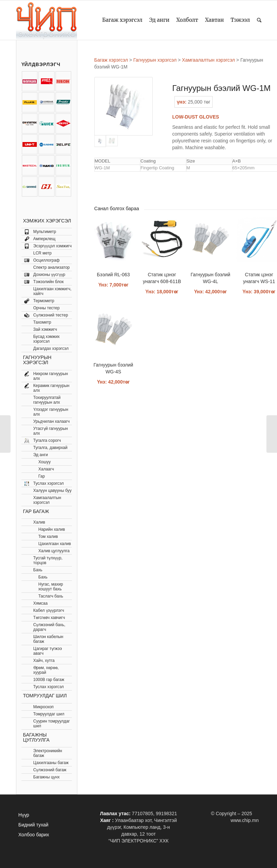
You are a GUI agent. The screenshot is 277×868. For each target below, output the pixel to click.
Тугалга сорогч (47, 440)
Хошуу (45, 462)
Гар (42, 476)
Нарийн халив (52, 529)
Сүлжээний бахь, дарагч (49, 627)
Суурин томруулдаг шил (52, 724)
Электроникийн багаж (48, 753)
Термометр (44, 301)
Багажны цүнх (47, 777)
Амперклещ (44, 239)
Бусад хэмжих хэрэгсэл (47, 339)
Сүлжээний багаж (50, 770)
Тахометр (42, 322)
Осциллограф (47, 260)
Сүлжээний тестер (51, 315)
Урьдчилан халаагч (52, 421)
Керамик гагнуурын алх (51, 388)
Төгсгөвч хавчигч (49, 618)
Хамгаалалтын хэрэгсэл (47, 500)
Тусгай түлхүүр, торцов (48, 560)
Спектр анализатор (52, 267)
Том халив (48, 537)
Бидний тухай (33, 825)
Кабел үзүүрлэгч (49, 610)
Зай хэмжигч (45, 329)
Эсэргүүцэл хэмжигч (53, 246)
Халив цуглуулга (54, 551)
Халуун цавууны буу (53, 491)
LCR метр (43, 253)
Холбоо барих (34, 835)
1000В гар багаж (49, 680)
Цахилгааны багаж (51, 763)
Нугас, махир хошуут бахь (51, 587)
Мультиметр (45, 232)
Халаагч (46, 469)
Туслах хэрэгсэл (49, 483)
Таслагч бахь (51, 596)
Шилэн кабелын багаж (48, 639)
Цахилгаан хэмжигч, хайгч (52, 291)
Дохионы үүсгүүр (49, 275)
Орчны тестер (47, 308)
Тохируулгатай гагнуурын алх (47, 400)
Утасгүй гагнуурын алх (51, 431)
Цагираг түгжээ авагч (48, 651)
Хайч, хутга (44, 661)
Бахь (38, 570)
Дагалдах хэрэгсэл (51, 348)
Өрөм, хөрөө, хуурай (46, 670)
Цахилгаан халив (55, 544)
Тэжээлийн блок (49, 282)
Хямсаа (41, 603)
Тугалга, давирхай (50, 448)
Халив (39, 522)
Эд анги (41, 455)
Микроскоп (44, 707)
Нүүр (24, 815)
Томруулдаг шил (49, 714)
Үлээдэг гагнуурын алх (51, 412)
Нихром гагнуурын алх (51, 376)
